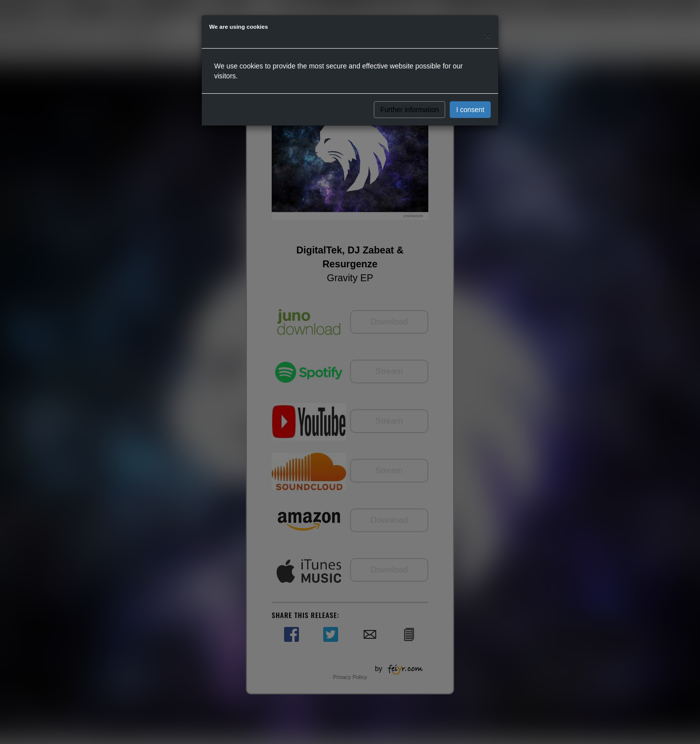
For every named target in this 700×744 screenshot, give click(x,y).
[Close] (488, 35)
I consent (470, 110)
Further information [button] (409, 110)
